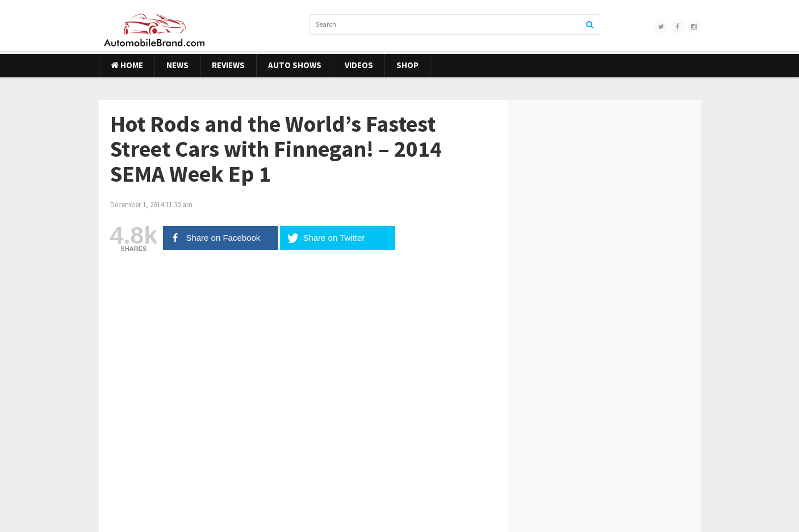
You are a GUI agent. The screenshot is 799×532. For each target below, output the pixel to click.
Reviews (228, 65)
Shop (407, 65)
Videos (359, 65)
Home (127, 65)
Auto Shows (295, 65)
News (177, 65)
